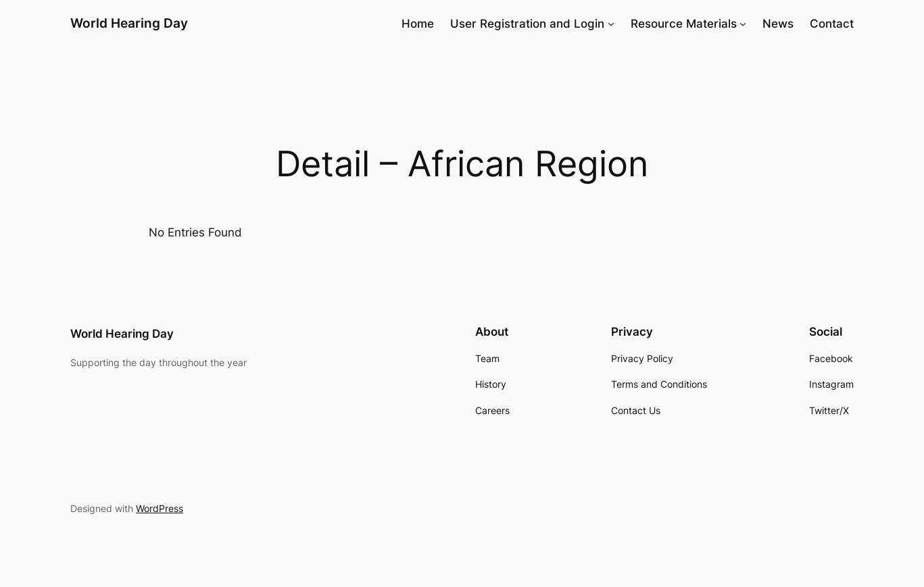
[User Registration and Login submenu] (611, 24)
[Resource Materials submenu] (743, 24)
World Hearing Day (129, 23)
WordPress (160, 508)
